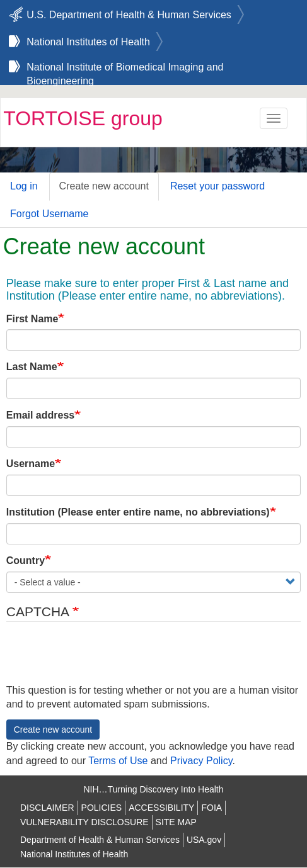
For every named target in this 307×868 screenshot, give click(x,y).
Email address (41, 415)
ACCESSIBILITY (161, 808)
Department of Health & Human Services (100, 840)
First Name (32, 319)
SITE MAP (176, 822)
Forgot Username (49, 214)
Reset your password (217, 186)
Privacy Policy (201, 761)
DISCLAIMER (47, 808)
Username (31, 464)
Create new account (104, 186)
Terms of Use (118, 761)
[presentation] (102, 659)
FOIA (211, 808)
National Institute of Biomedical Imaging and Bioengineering (125, 69)
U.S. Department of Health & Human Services (129, 15)
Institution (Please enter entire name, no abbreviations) (138, 512)
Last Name (32, 367)
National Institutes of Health (88, 42)
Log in (24, 186)
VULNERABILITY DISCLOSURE (84, 822)
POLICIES (102, 808)
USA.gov (204, 840)
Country (26, 561)
